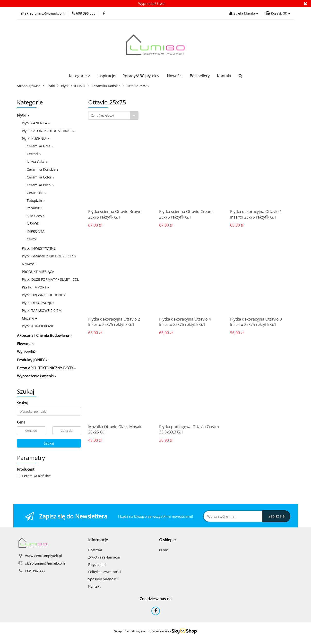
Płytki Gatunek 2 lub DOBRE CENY (49, 256)
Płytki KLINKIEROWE (38, 326)
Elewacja (26, 344)
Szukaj (49, 443)
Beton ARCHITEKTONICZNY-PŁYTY (47, 368)
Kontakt (224, 76)
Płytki (23, 115)
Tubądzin (36, 200)
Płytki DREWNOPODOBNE (44, 295)
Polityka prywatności (105, 572)
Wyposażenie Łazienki (37, 376)
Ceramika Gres (40, 146)
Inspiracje (106, 76)
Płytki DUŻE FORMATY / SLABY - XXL (50, 279)
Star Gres (36, 216)
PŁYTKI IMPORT (36, 287)
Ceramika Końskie (43, 169)
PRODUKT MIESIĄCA (38, 272)
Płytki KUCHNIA (36, 139)
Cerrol (32, 239)
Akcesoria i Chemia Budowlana (44, 335)
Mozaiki (30, 318)
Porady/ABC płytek (141, 76)
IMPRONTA (36, 231)
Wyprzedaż (26, 352)
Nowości (175, 76)
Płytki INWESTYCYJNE (39, 248)
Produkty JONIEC (32, 360)
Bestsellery (200, 76)
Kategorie (80, 76)
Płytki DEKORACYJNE (38, 303)
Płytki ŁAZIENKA (36, 123)
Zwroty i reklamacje (104, 557)
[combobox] (113, 115)
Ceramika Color (41, 177)
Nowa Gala (37, 162)
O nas (164, 550)
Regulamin (97, 564)
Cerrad (34, 154)
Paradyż (35, 208)
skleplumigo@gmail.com (45, 563)
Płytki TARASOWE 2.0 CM (42, 310)
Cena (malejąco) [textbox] (102, 115)
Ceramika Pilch (40, 185)
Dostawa (95, 550)
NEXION (33, 224)
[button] (278, 13)
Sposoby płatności (103, 579)
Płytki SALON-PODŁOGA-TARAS (48, 131)
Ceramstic (36, 193)
